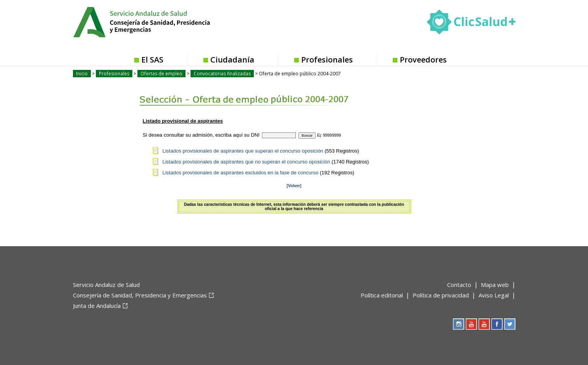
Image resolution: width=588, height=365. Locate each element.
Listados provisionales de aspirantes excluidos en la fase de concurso (241, 173)
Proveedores (423, 60)
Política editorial (382, 295)
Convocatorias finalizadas (222, 74)
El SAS (152, 60)
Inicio (82, 74)
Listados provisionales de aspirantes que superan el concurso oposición (243, 151)
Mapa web (495, 285)
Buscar (307, 136)
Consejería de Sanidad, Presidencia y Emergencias (140, 295)
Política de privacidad (441, 295)
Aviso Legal (494, 295)
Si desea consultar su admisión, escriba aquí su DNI (201, 135)
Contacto (459, 285)
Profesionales (327, 60)
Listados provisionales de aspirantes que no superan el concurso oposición (246, 162)
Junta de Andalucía (97, 306)
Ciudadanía (232, 60)
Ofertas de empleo (161, 74)
